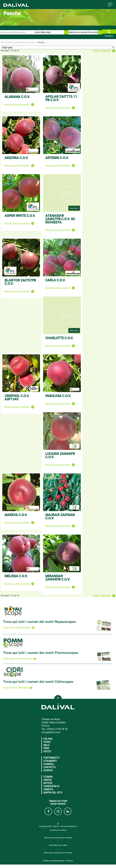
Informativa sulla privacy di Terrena (58, 853)
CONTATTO (49, 767)
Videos (48, 780)
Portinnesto (51, 758)
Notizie (48, 783)
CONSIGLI (49, 764)
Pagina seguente (104, 51)
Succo (47, 751)
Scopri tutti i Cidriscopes (18, 688)
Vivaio (47, 742)
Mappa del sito (53, 793)
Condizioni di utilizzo (58, 830)
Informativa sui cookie (58, 845)
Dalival (48, 739)
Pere (46, 748)
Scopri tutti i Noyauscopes (19, 628)
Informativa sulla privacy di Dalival (58, 838)
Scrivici (48, 770)
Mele (46, 745)
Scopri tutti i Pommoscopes (19, 659)
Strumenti (50, 761)
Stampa (48, 777)
